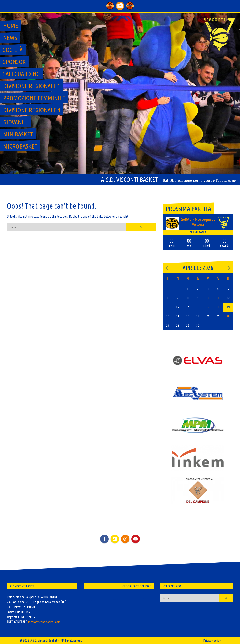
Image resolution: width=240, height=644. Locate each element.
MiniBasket (18, 134)
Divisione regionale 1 (32, 86)
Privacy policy (212, 640)
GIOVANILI (15, 122)
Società (13, 50)
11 (218, 298)
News (10, 38)
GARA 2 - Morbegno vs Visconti (198, 222)
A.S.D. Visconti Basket (129, 180)
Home (11, 26)
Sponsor (14, 62)
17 (208, 307)
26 (228, 316)
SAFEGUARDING (21, 74)
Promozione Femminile (34, 98)
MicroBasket (20, 146)
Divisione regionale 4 (32, 110)
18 (218, 307)
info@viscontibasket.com (44, 622)
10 (208, 298)
